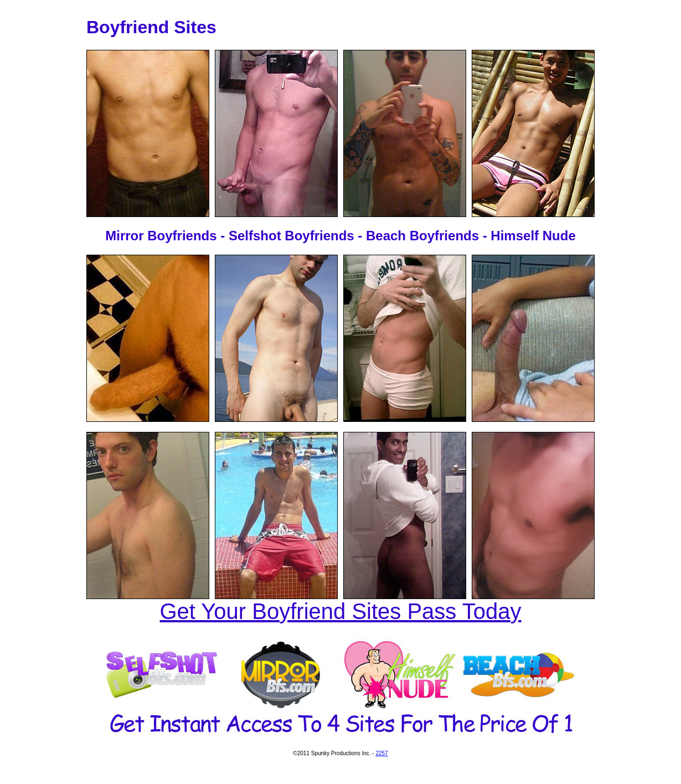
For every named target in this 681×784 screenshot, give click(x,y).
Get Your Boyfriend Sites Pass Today (341, 611)
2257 (381, 753)
